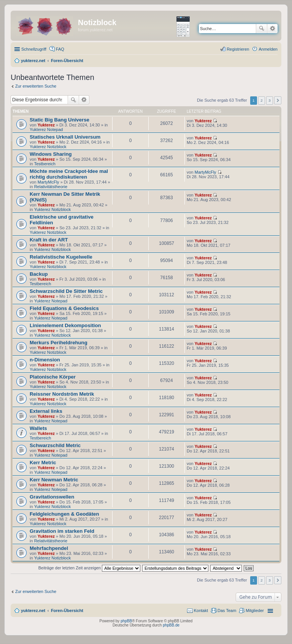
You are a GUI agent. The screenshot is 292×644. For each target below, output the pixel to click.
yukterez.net (33, 610)
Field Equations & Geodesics (64, 308)
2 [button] (262, 100)
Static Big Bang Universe (60, 120)
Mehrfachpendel (49, 548)
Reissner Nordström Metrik (62, 394)
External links (46, 411)
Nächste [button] (278, 100)
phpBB (126, 621)
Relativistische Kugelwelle (61, 257)
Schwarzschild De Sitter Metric (66, 291)
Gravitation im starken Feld (62, 531)
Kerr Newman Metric (54, 480)
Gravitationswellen (52, 497)
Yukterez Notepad (46, 129)
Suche (262, 29)
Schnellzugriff (34, 49)
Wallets (38, 428)
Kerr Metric (43, 463)
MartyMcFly (48, 182)
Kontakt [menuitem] (201, 610)
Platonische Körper (53, 377)
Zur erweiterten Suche (36, 86)
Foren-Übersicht (67, 610)
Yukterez (46, 125)
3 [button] (270, 100)
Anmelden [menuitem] (268, 49)
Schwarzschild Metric (55, 445)
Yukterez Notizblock (48, 147)
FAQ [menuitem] (60, 49)
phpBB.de (171, 625)
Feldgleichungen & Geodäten (64, 514)
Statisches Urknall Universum (65, 137)
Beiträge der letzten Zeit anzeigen (90, 568)
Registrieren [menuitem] (238, 49)
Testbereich (45, 164)
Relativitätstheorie (51, 187)
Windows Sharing (51, 154)
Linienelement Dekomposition (65, 325)
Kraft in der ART (49, 240)
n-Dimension (45, 360)
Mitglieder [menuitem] (255, 610)
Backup (39, 274)
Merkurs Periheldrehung (59, 343)
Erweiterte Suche (272, 29)
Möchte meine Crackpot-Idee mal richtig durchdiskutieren (69, 174)
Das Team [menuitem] (227, 610)
